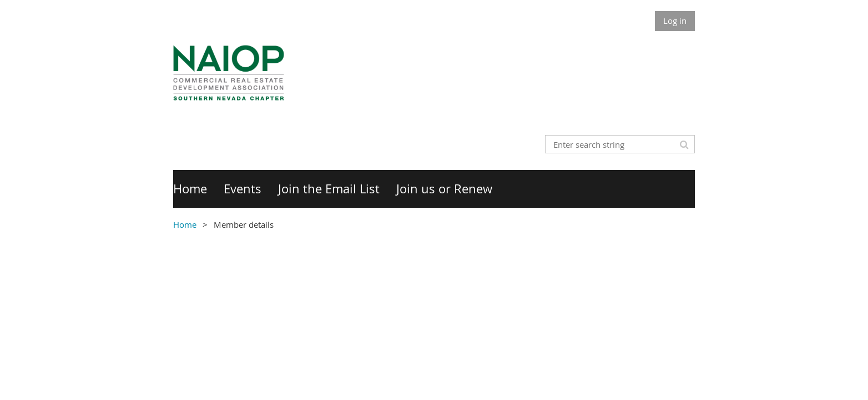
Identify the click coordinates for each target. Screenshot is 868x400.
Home (185, 224)
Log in (675, 21)
